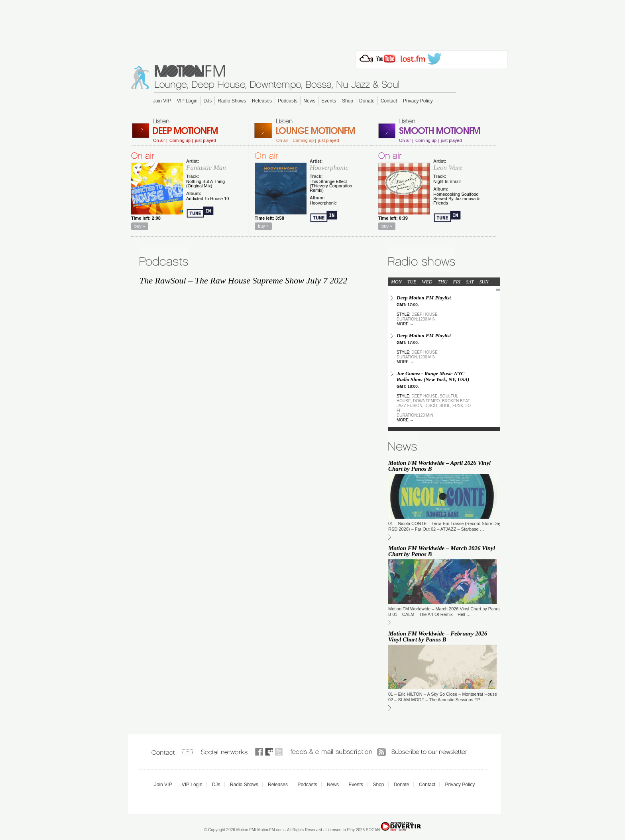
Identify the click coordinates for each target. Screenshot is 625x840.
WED (427, 282)
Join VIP (162, 101)
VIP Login (187, 101)
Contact (389, 101)
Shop (348, 101)
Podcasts (288, 101)
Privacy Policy (418, 101)
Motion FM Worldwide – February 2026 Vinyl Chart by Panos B (438, 636)
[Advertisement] (312, 23)
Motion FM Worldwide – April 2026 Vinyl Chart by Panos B (439, 466)
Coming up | (181, 141)
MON (396, 282)
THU (442, 282)
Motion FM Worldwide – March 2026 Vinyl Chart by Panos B (442, 551)
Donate (367, 101)
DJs (208, 101)
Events (329, 101)
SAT (470, 282)
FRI (457, 282)
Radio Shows (232, 101)
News (309, 101)
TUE (412, 282)
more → (405, 324)
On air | (160, 141)
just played (205, 141)
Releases (262, 101)
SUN (484, 282)
